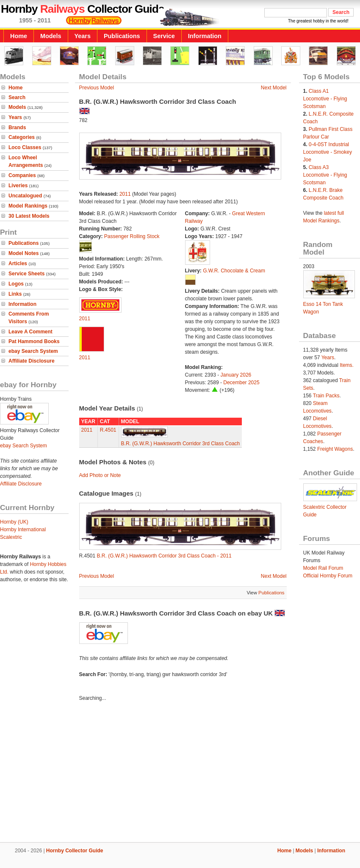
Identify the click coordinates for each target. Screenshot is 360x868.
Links (15, 294)
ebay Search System (33, 351)
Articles (18, 263)
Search (17, 97)
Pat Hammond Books (34, 341)
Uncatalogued (25, 196)
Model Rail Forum (323, 568)
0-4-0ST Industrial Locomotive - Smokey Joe (328, 152)
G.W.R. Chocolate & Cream (234, 271)
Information (205, 36)
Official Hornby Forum (328, 576)
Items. (347, 365)
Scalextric (11, 537)
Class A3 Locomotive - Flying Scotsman (325, 175)
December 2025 (241, 383)
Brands (17, 128)
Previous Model (97, 88)
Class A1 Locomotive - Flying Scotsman (325, 99)
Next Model (274, 88)
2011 (125, 194)
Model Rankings (28, 206)
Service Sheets (26, 274)
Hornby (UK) (14, 522)
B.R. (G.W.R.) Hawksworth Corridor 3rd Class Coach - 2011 (164, 556)
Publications (122, 36)
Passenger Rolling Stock (132, 236)
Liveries (18, 186)
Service (164, 36)
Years (83, 36)
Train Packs (326, 396)
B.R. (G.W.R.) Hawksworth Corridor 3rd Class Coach (181, 444)
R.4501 (108, 430)
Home (19, 36)
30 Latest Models (29, 216)
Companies (22, 175)
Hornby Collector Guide (75, 851)
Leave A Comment (30, 332)
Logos (16, 284)
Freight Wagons (335, 449)
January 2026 (236, 375)
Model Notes (24, 253)
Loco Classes (25, 147)
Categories (22, 137)
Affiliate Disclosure (32, 361)
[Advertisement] (180, 773)
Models (51, 36)
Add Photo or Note (100, 475)
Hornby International (23, 530)
